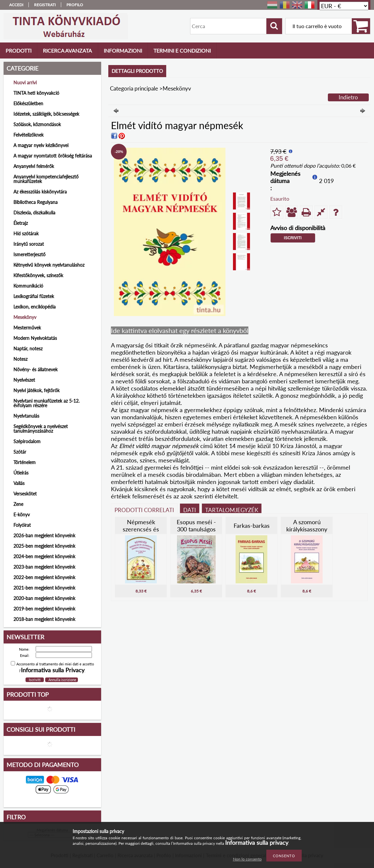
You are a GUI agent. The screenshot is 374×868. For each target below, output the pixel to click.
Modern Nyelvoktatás (35, 338)
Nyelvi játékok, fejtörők (36, 390)
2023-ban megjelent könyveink (44, 567)
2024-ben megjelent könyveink (44, 556)
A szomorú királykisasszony (307, 526)
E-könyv (22, 515)
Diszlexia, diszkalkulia (34, 213)
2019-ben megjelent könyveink (44, 609)
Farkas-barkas (252, 526)
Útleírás (21, 473)
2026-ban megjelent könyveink (44, 535)
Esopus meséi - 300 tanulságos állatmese (196, 529)
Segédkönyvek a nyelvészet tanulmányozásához (41, 429)
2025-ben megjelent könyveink (44, 546)
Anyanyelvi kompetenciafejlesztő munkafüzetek (46, 179)
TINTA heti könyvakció (36, 93)
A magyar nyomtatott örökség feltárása (53, 156)
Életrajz (21, 223)
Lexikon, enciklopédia (35, 307)
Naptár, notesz (28, 349)
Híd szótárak (26, 234)
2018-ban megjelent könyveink (44, 619)
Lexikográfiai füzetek (34, 296)
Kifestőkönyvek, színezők (38, 275)
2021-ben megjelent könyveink (44, 588)
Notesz (20, 359)
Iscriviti (293, 238)
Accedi (16, 5)
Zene (18, 504)
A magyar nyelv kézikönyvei (41, 145)
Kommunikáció (28, 286)
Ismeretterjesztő (29, 254)
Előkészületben (28, 103)
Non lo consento (247, 859)
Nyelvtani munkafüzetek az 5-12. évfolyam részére (46, 403)
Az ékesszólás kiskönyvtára (40, 192)
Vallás (19, 483)
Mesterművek (27, 328)
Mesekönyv (25, 317)
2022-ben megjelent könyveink (44, 577)
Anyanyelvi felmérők (34, 166)
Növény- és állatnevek (36, 369)
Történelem (25, 462)
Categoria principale (134, 88)
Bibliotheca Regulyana (36, 202)
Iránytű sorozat (29, 244)
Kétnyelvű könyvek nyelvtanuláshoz (49, 265)
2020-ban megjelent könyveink (44, 598)
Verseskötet (25, 494)
